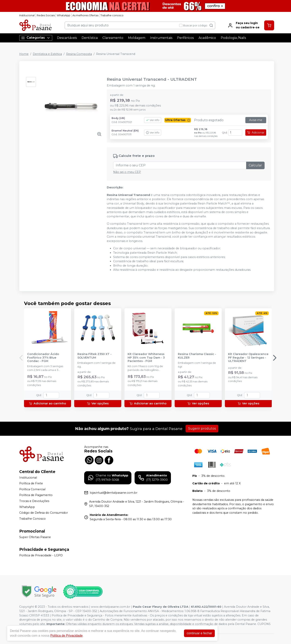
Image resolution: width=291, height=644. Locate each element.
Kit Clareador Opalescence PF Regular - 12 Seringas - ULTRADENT (248, 358)
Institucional (27, 15)
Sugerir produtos (202, 429)
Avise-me (256, 120)
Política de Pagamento (36, 495)
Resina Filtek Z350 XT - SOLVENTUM (94, 356)
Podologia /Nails (233, 38)
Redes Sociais (46, 15)
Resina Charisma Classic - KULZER (197, 356)
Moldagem (137, 38)
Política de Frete (31, 483)
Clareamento (113, 38)
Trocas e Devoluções (34, 501)
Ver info (153, 120)
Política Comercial (32, 489)
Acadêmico (207, 38)
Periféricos (185, 38)
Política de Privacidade (67, 636)
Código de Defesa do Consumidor (44, 513)
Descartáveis (67, 38)
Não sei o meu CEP (127, 172)
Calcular (255, 165)
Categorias (36, 38)
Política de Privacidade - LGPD (41, 555)
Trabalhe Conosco (32, 519)
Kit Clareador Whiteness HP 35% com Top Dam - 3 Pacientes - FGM (146, 358)
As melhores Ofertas (85, 15)
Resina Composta (79, 54)
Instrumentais (161, 38)
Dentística (90, 38)
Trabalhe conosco (112, 15)
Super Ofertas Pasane (35, 537)
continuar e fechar (199, 633)
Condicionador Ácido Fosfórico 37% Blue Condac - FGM (43, 358)
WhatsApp (64, 15)
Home (24, 54)
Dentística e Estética (47, 54)
